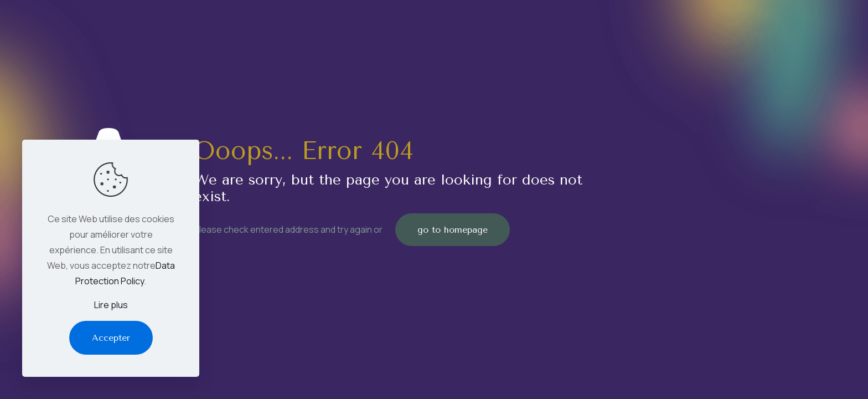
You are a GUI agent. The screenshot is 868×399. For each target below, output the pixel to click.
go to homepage (453, 230)
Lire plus (111, 305)
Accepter (111, 338)
